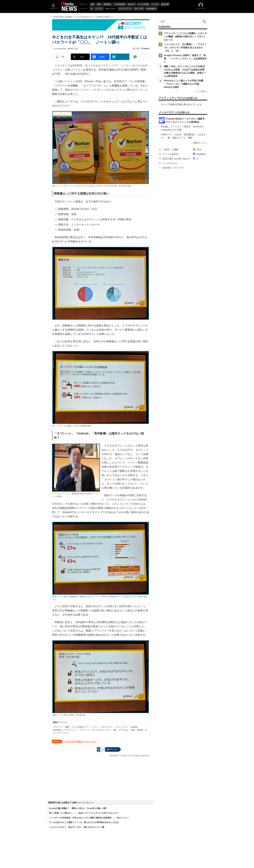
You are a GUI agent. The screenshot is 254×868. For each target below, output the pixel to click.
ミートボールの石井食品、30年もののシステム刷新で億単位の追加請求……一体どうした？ (89, 818)
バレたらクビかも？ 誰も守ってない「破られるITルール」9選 (77, 827)
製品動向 (69, 17)
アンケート (85, 730)
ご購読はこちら (199, 143)
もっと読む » (202, 91)
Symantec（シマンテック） (65, 730)
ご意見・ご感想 (170, 150)
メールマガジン (170, 163)
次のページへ (112, 749)
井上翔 (136, 49)
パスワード (58, 727)
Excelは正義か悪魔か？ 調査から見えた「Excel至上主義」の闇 (78, 808)
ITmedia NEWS (58, 17)
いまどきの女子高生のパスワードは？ (80, 742)
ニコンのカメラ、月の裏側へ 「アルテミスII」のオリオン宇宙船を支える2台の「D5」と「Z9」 (185, 48)
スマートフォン (122, 727)
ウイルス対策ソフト (80, 727)
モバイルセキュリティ (101, 730)
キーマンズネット (86, 803)
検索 (204, 21)
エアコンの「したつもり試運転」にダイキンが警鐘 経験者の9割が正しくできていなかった (185, 36)
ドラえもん (124, 730)
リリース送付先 (170, 154)
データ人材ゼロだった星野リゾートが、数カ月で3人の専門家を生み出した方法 (84, 822)
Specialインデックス (173, 168)
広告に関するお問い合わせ (176, 159)
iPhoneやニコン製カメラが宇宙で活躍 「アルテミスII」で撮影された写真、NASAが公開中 (185, 84)
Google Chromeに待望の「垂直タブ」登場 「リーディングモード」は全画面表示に (185, 59)
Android (134, 727)
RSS (199, 150)
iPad (133, 730)
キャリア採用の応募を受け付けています (181, 104)
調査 (67, 727)
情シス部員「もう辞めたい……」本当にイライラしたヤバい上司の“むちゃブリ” (84, 813)
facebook (201, 154)
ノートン (95, 727)
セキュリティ (107, 727)
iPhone (140, 730)
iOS (115, 730)
